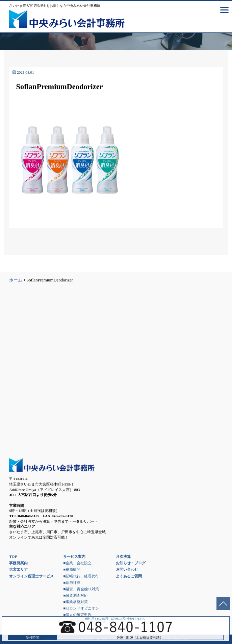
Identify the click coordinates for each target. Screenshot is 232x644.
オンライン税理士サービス (31, 576)
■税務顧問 (72, 569)
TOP (13, 556)
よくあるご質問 (129, 576)
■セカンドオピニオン (81, 608)
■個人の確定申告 (77, 615)
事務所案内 (18, 563)
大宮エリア (18, 569)
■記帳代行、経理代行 (81, 576)
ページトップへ (223, 603)
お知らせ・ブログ (131, 563)
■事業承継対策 (75, 602)
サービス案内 (74, 556)
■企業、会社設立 (77, 563)
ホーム (16, 280)
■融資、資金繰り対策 (81, 589)
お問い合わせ (127, 569)
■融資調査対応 (75, 595)
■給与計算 (72, 583)
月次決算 (123, 556)
